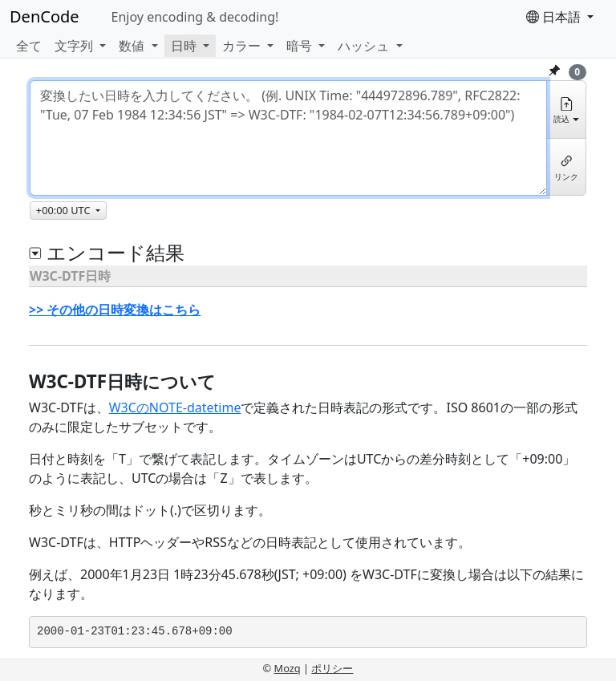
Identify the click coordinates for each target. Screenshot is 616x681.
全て (29, 46)
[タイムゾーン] (68, 211)
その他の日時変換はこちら (124, 310)
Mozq (288, 668)
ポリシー (332, 668)
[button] (80, 46)
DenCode (45, 16)
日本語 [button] (555, 17)
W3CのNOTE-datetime (175, 407)
